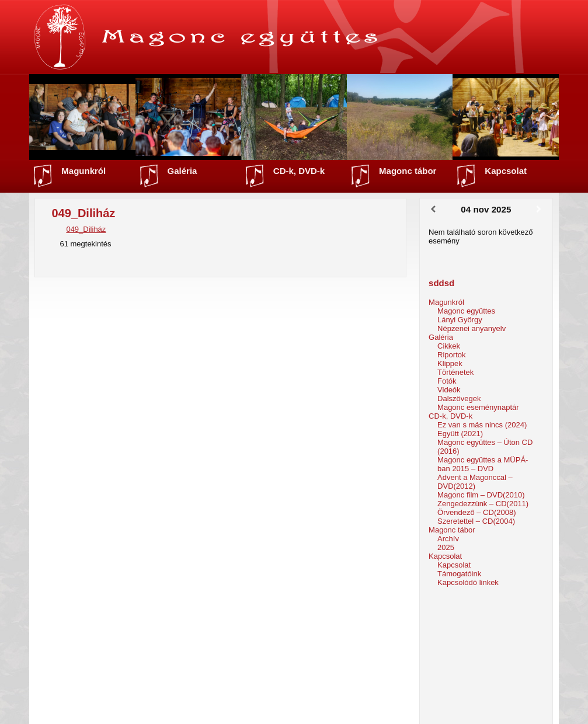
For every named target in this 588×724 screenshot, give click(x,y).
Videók (449, 390)
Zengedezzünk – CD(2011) (483, 504)
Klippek (450, 363)
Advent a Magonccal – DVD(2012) (475, 482)
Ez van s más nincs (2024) (482, 425)
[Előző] (433, 210)
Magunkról (83, 171)
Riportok (451, 355)
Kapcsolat (506, 171)
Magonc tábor (408, 171)
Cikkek (449, 346)
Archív (448, 539)
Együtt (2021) (460, 434)
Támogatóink (459, 574)
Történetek (455, 372)
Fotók (447, 381)
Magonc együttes (466, 311)
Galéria (182, 171)
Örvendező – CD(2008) (476, 512)
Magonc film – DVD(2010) (481, 495)
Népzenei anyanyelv (472, 328)
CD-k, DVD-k (299, 171)
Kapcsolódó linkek (468, 582)
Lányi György (460, 320)
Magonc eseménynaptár (478, 407)
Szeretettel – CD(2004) (476, 521)
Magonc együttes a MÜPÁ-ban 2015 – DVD (483, 464)
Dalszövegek (459, 398)
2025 (446, 547)
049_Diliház (86, 229)
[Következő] (539, 210)
